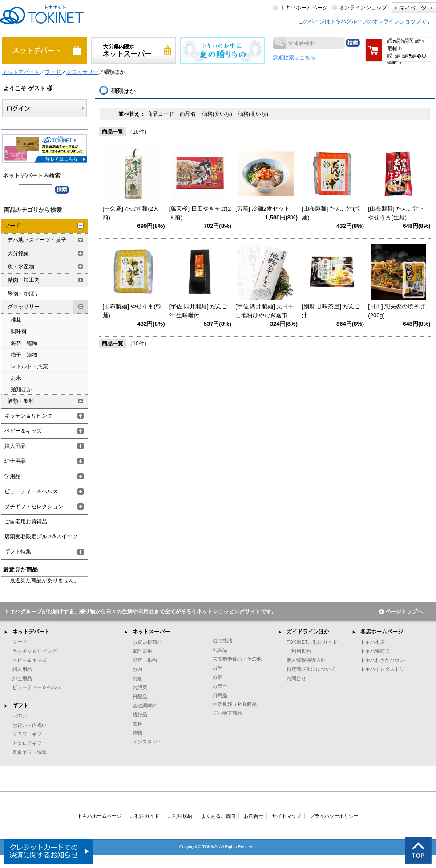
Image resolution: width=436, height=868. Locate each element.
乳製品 (220, 650)
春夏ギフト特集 (30, 752)
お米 (16, 378)
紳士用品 (15, 461)
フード (53, 72)
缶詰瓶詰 (222, 641)
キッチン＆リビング (28, 416)
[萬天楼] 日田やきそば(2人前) (200, 213)
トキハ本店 (373, 642)
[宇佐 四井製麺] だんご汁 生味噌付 (198, 311)
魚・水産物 (21, 267)
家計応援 (142, 651)
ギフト (20, 706)
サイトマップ (287, 816)
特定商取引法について (311, 669)
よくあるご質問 (218, 816)
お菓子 (220, 686)
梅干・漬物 (24, 355)
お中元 (20, 716)
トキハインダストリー (385, 669)
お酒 (218, 677)
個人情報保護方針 (306, 660)
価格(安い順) (218, 114)
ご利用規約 (299, 651)
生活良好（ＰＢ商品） (237, 704)
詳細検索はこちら (294, 57)
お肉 (137, 669)
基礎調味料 (145, 706)
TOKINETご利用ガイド (312, 642)
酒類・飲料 (21, 401)
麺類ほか (21, 389)
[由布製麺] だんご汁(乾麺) (331, 213)
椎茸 (16, 320)
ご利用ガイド (145, 816)
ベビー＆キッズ (23, 431)
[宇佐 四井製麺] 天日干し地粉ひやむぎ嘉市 (264, 311)
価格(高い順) (253, 114)
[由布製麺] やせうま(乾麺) (132, 311)
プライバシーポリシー (334, 816)
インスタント (147, 742)
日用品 (220, 695)
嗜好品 (140, 714)
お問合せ (296, 678)
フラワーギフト (30, 734)
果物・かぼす (24, 293)
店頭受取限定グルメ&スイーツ (41, 536)
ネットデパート (21, 72)
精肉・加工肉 (24, 280)
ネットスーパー (151, 632)
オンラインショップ (363, 8)
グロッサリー (82, 72)
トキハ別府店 (375, 651)
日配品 (140, 697)
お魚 (137, 678)
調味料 (19, 332)
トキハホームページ (304, 8)
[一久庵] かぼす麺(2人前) (131, 213)
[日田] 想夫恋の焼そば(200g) (396, 311)
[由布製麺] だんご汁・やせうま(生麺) (396, 213)
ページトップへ (401, 612)
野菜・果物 (145, 660)
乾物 (137, 733)
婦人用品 (15, 446)
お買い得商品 (147, 642)
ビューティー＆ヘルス (31, 491)
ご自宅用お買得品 (26, 522)
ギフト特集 (18, 552)
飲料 (137, 724)
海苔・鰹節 (24, 343)
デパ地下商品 (227, 713)
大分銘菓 (18, 253)
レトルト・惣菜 (29, 366)
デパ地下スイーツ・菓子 (37, 240)
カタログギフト (30, 743)
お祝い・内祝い (30, 725)
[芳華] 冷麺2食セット (262, 209)
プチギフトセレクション (34, 507)
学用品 (12, 476)
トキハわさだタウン (382, 660)
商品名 (188, 114)
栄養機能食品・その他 (237, 659)
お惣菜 (140, 687)
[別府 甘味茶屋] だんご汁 (331, 311)
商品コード (161, 114)
